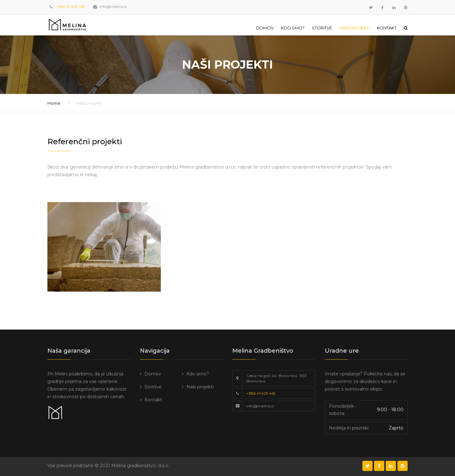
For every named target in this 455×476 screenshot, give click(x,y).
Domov (265, 28)
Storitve (322, 28)
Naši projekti (355, 28)
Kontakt (387, 28)
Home (54, 103)
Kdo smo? (293, 28)
